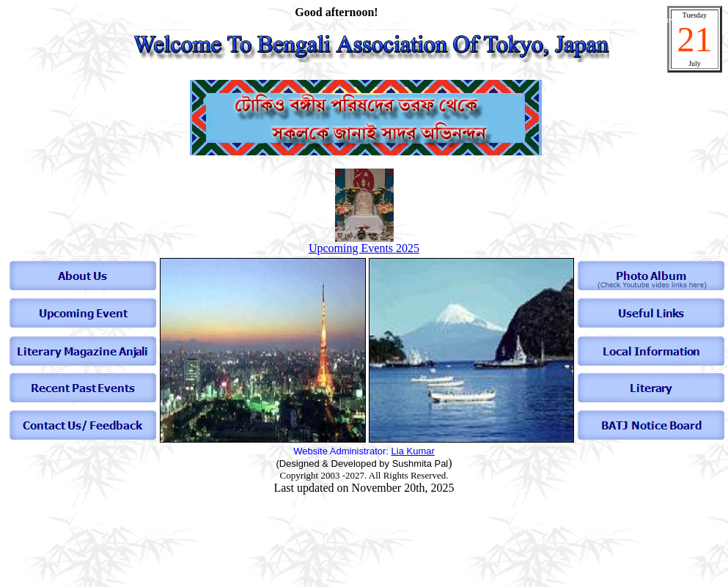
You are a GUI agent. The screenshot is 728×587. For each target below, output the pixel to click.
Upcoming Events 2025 (364, 248)
